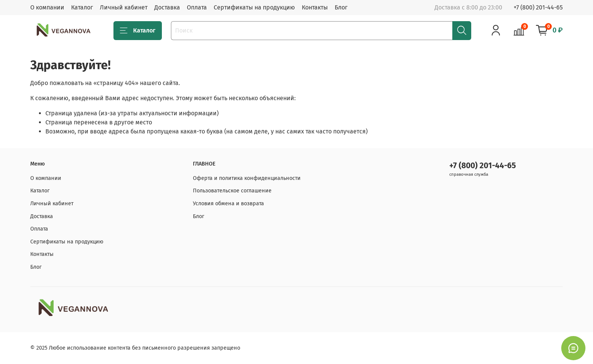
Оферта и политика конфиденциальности (247, 178)
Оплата (197, 7)
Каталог (82, 7)
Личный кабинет (124, 7)
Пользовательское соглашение (232, 191)
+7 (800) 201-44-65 (538, 7)
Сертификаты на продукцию (254, 7)
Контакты (315, 7)
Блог (341, 7)
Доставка (167, 7)
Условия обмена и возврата (228, 204)
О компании (47, 7)
